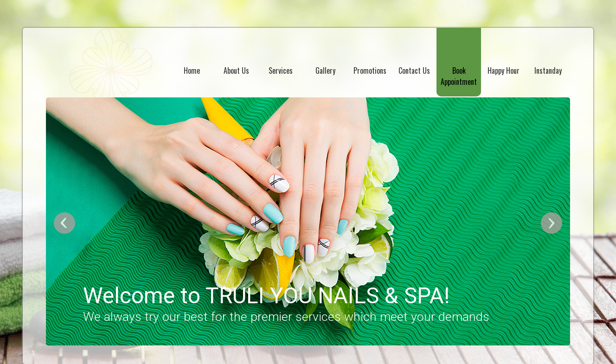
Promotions (370, 70)
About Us (236, 70)
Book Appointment (459, 76)
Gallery (325, 70)
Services (281, 70)
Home (192, 70)
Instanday (548, 70)
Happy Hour (504, 70)
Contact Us (414, 70)
